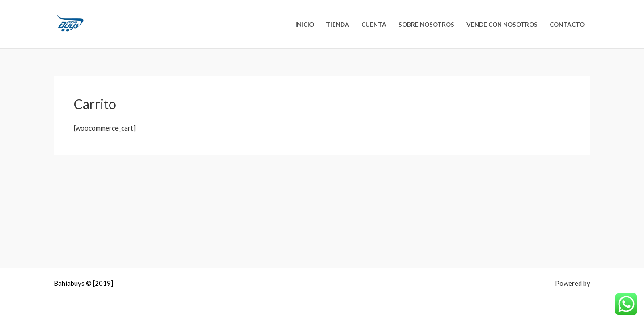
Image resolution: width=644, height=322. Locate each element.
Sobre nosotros (426, 25)
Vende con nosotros (502, 25)
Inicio (305, 25)
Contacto (567, 25)
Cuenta (374, 25)
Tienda (338, 25)
